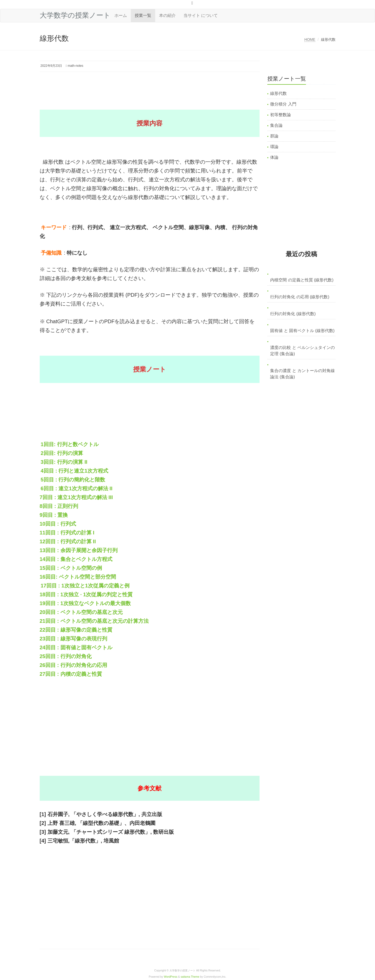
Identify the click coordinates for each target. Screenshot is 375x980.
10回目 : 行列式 (58, 524)
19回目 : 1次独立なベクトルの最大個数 (85, 603)
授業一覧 (143, 15)
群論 (274, 136)
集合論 (276, 125)
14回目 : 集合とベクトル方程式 (76, 559)
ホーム (121, 15)
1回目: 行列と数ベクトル (70, 444)
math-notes (76, 66)
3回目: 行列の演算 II (64, 462)
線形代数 (278, 93)
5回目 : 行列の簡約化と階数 (73, 480)
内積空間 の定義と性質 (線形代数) (302, 280)
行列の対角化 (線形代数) (293, 314)
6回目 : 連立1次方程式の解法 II (77, 488)
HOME (310, 39)
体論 (274, 157)
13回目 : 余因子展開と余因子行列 (79, 550)
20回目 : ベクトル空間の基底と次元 (81, 612)
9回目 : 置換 (54, 515)
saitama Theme (190, 977)
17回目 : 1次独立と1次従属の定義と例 (85, 586)
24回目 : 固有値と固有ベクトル (76, 647)
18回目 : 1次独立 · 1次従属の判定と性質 (86, 594)
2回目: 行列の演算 (62, 453)
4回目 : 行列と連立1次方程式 (74, 471)
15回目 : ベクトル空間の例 (71, 568)
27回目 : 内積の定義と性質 (71, 674)
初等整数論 (281, 115)
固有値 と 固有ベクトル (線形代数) (302, 331)
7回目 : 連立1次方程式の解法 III (76, 497)
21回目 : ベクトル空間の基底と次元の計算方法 (94, 621)
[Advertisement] (134, 86)
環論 (274, 147)
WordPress (171, 977)
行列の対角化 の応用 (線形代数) (300, 297)
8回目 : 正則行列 (59, 506)
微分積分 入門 (283, 104)
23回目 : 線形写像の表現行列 (73, 639)
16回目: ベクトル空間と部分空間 (78, 577)
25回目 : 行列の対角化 (66, 656)
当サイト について (201, 15)
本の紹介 (167, 15)
